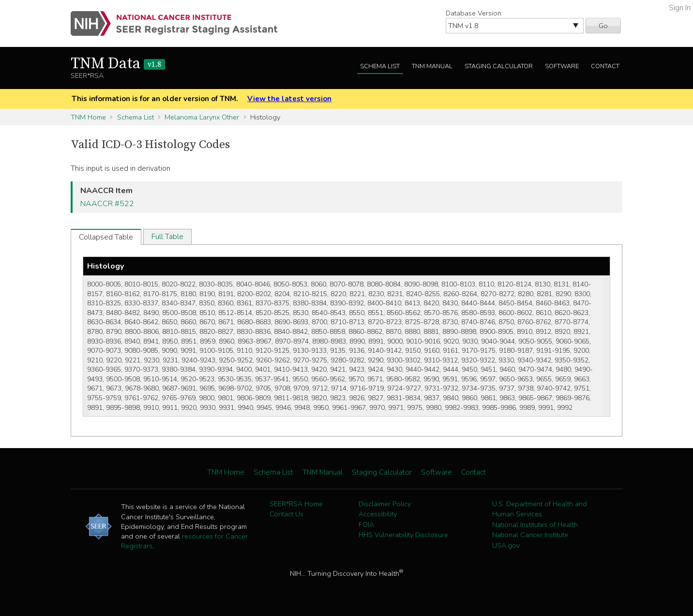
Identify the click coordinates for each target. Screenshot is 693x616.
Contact (605, 66)
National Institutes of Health (535, 525)
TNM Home (88, 117)
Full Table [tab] (167, 237)
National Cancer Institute (530, 535)
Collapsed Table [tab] (106, 237)
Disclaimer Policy (385, 504)
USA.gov (506, 545)
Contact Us (286, 514)
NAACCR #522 (107, 204)
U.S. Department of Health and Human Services (540, 509)
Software (562, 66)
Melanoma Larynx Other (202, 117)
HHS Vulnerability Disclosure (403, 535)
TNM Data (118, 64)
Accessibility (378, 514)
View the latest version (289, 99)
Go (603, 26)
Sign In (680, 8)
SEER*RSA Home (296, 504)
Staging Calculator (499, 66)
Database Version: (474, 13)
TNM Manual (432, 66)
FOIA (366, 525)
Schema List (380, 66)
